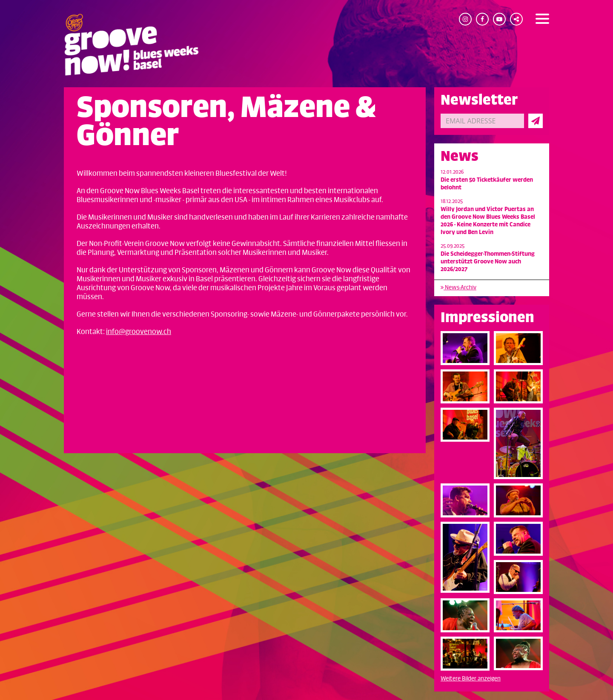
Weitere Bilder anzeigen (471, 679)
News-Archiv (458, 287)
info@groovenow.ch (139, 332)
